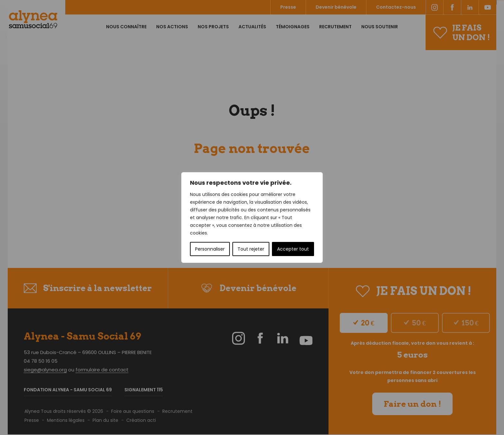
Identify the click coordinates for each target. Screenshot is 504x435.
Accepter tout (293, 249)
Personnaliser (210, 249)
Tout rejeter (251, 249)
